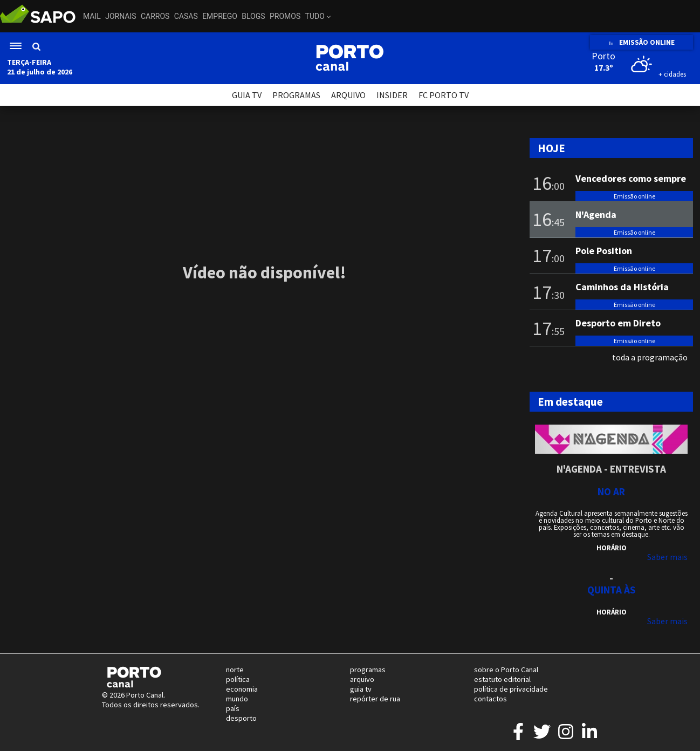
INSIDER (392, 95)
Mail (92, 16)
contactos (490, 699)
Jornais (121, 16)
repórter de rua (375, 699)
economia (242, 689)
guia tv (361, 689)
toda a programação (650, 357)
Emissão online (634, 196)
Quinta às (612, 590)
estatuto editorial (502, 679)
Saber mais (667, 557)
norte (235, 670)
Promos (285, 16)
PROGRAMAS (296, 95)
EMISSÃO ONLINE (641, 42)
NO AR (611, 491)
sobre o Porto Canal (506, 670)
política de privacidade (511, 689)
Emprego (220, 16)
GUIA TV (247, 95)
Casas (186, 16)
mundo (237, 699)
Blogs (253, 16)
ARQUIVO (348, 95)
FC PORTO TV (444, 95)
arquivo (362, 679)
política (238, 679)
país (233, 708)
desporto (241, 718)
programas (368, 670)
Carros (155, 16)
